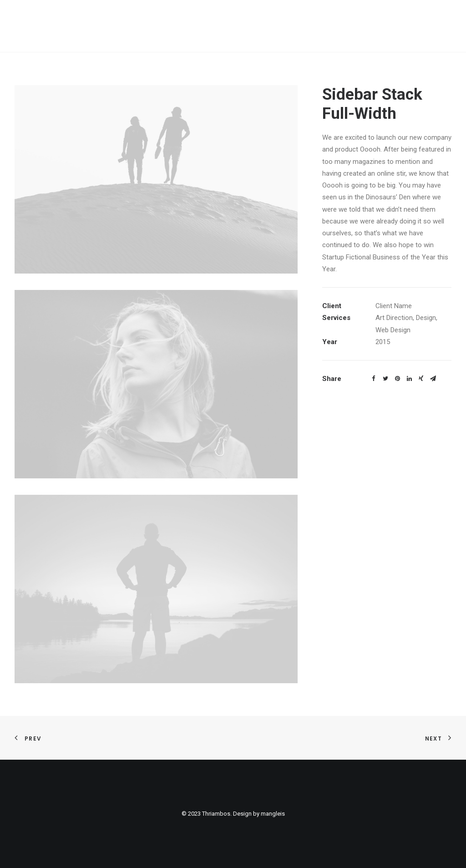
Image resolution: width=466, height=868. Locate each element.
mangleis (273, 814)
